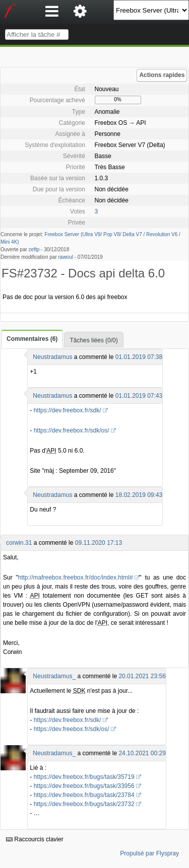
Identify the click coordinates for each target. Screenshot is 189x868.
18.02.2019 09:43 (139, 495)
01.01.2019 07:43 (139, 396)
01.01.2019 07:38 (139, 357)
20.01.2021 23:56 (142, 676)
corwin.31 (19, 543)
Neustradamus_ (54, 676)
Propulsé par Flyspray (149, 853)
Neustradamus (52, 357)
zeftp (34, 249)
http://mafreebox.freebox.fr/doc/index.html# (75, 577)
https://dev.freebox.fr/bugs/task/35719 (84, 777)
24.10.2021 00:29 (142, 753)
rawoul (66, 257)
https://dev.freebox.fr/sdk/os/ (72, 430)
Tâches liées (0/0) (93, 340)
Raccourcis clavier (35, 839)
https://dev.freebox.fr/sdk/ (68, 410)
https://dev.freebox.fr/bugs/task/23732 (84, 804)
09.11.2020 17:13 (99, 543)
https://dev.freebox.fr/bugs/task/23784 (84, 795)
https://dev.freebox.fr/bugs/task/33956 (84, 786)
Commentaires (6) (32, 339)
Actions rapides (162, 75)
